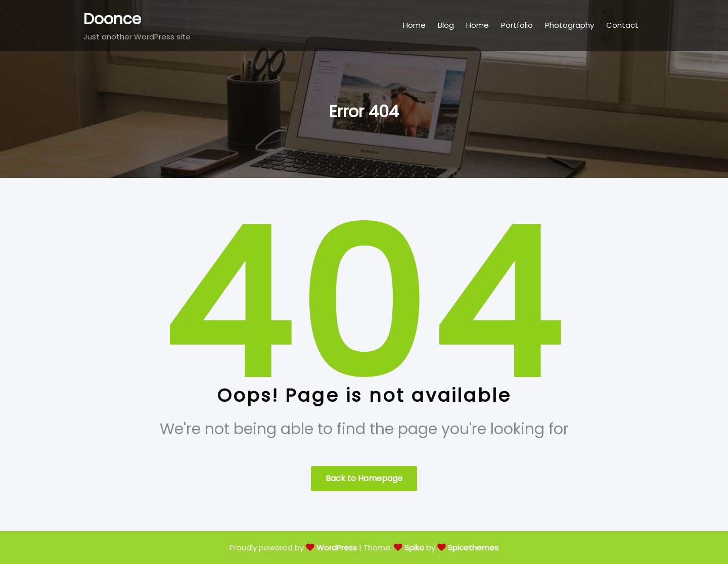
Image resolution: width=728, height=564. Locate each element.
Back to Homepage (364, 478)
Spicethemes (473, 548)
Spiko (414, 548)
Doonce (112, 19)
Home (414, 25)
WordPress (337, 548)
